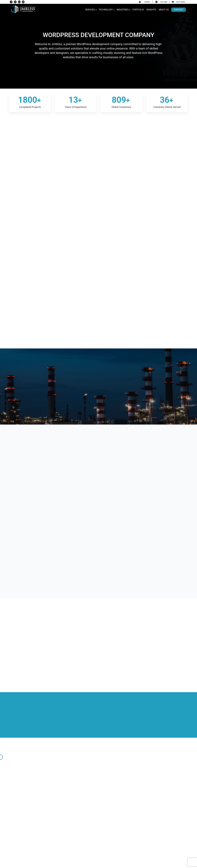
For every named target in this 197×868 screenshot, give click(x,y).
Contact (179, 10)
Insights (151, 10)
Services (90, 10)
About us (164, 10)
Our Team (161, 2)
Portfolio (138, 10)
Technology (106, 10)
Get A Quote (178, 2)
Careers (144, 2)
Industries (123, 10)
